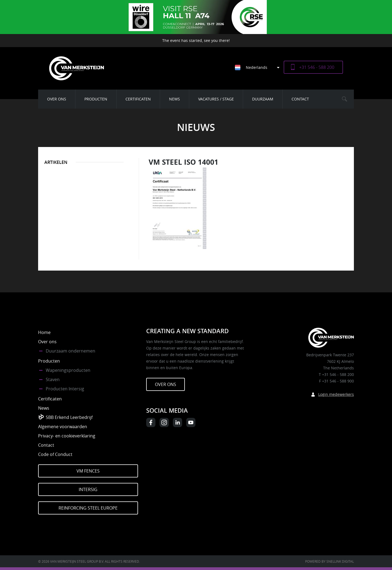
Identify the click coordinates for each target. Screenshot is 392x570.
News (174, 99)
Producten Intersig (65, 389)
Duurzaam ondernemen (71, 351)
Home (44, 332)
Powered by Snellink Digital (330, 561)
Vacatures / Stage (216, 99)
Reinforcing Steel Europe (88, 508)
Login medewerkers (336, 394)
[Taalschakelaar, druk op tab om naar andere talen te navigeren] (259, 67)
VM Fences (88, 471)
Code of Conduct (55, 454)
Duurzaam (263, 99)
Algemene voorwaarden (63, 427)
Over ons (57, 99)
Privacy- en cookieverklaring (67, 436)
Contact (300, 99)
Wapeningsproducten (68, 370)
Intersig (88, 489)
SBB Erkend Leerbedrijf (69, 417)
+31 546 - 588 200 (317, 67)
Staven (53, 379)
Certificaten (138, 99)
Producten (96, 99)
